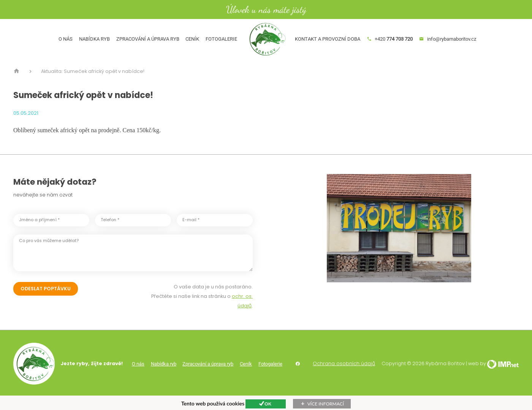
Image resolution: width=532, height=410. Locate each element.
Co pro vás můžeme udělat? (49, 253)
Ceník (186, 45)
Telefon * (110, 233)
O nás (59, 45)
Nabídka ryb (88, 45)
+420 (396, 45)
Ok (268, 404)
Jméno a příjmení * (39, 233)
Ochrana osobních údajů (344, 376)
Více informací (326, 404)
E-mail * (191, 233)
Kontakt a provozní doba (334, 45)
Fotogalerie (215, 45)
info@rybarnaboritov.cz (454, 45)
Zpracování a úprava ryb (141, 45)
